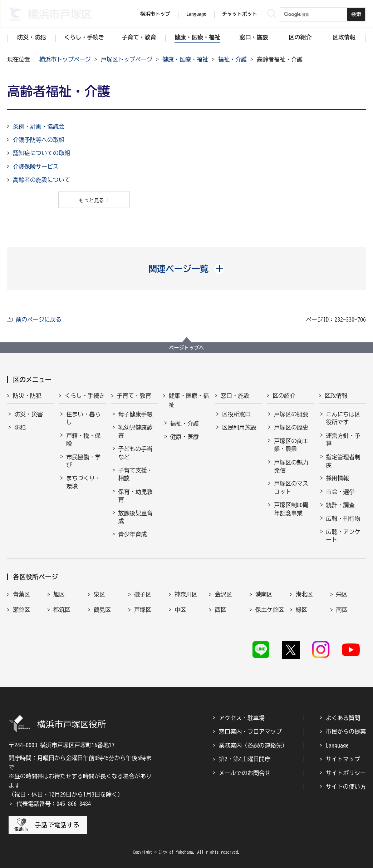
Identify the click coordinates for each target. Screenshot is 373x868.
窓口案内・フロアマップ (250, 731)
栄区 (342, 594)
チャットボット (240, 14)
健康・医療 (185, 437)
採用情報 (338, 478)
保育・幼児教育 (136, 496)
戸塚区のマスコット (291, 487)
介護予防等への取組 (39, 140)
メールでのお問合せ (245, 773)
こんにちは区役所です (343, 418)
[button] (186, 269)
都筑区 (62, 610)
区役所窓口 (236, 414)
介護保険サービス (36, 167)
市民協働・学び (83, 461)
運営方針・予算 (343, 440)
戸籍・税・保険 (83, 440)
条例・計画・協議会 (39, 127)
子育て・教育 (134, 396)
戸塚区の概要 (291, 414)
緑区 (301, 610)
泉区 (99, 594)
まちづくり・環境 (83, 482)
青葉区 (21, 594)
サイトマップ (343, 759)
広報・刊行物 (343, 519)
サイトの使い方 (346, 787)
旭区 (59, 594)
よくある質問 (343, 718)
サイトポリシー (346, 773)
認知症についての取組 (41, 153)
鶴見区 (102, 610)
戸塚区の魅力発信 (291, 466)
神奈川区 (186, 594)
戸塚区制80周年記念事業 (291, 509)
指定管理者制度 (343, 461)
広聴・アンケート (343, 536)
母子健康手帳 (136, 414)
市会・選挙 (340, 492)
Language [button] (196, 14)
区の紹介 (284, 396)
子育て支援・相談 (136, 474)
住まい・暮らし (83, 418)
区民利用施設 (239, 427)
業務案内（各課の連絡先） (253, 745)
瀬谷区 (21, 610)
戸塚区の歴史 (291, 427)
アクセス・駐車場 (242, 718)
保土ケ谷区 (270, 610)
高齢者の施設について (41, 180)
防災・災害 (29, 414)
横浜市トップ (155, 14)
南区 (342, 610)
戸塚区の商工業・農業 (291, 445)
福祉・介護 (232, 59)
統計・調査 (340, 505)
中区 (180, 610)
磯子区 (143, 594)
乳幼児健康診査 (136, 431)
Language (337, 745)
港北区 (304, 594)
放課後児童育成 (136, 517)
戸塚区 (143, 610)
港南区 (264, 594)
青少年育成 (133, 534)
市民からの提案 (346, 731)
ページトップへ (187, 348)
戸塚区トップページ (127, 59)
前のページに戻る (39, 319)
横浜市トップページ (65, 59)
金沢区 (224, 594)
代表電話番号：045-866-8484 (54, 804)
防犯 (20, 427)
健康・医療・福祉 (185, 59)
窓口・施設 (235, 396)
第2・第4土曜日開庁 (245, 759)
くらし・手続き (85, 396)
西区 (221, 610)
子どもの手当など (136, 453)
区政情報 (336, 396)
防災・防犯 (27, 396)
